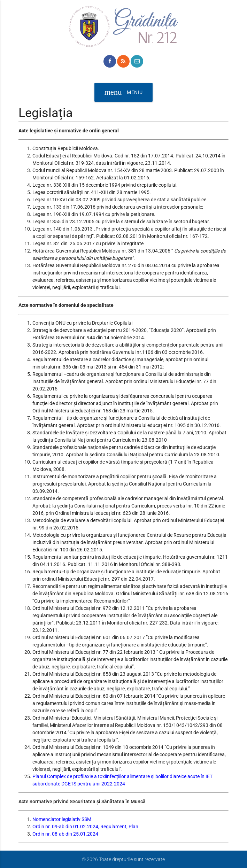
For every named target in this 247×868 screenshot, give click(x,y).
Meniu (123, 92)
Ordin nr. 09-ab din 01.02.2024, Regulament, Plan (85, 827)
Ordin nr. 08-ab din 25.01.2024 (65, 834)
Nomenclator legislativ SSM (62, 819)
